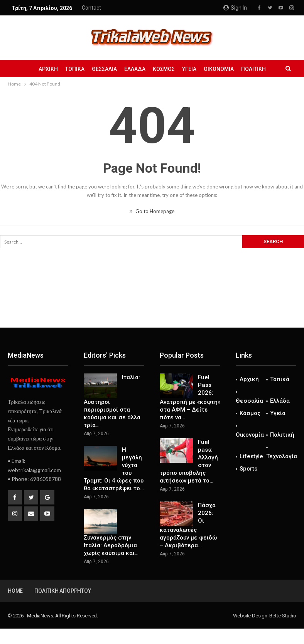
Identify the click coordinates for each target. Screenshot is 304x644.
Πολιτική (253, 69)
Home (15, 591)
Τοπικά (75, 69)
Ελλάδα (135, 69)
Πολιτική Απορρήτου (62, 591)
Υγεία (189, 69)
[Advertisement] (152, 302)
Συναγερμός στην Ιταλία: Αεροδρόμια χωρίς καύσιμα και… (111, 545)
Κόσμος (164, 69)
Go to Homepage (152, 211)
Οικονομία (219, 69)
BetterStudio (283, 616)
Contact (91, 8)
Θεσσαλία (104, 69)
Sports (248, 469)
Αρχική (48, 69)
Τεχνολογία (281, 456)
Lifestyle (251, 456)
